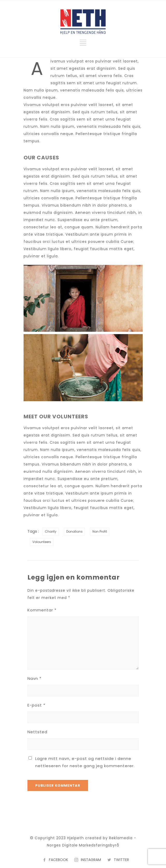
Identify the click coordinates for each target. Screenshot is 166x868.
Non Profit (100, 531)
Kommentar (42, 610)
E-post (36, 705)
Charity (51, 531)
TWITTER (121, 860)
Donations (74, 531)
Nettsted (37, 732)
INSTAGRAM (91, 860)
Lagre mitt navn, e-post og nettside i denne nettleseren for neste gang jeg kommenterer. (85, 762)
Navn (34, 678)
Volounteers (42, 542)
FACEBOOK (59, 860)
